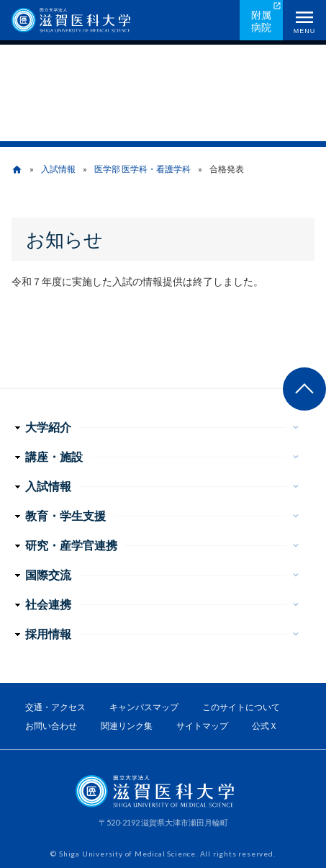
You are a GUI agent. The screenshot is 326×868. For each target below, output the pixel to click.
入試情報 (58, 169)
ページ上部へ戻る (304, 389)
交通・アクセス (55, 707)
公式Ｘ (265, 726)
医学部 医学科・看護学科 (142, 169)
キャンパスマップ (144, 707)
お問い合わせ (51, 726)
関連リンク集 (127, 726)
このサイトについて (241, 707)
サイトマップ (202, 726)
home (17, 170)
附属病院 (261, 21)
